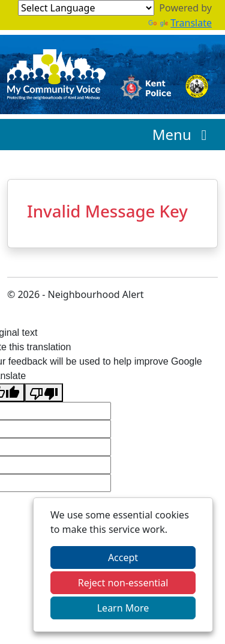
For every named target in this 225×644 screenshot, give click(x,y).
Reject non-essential (123, 583)
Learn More (123, 608)
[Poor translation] (44, 393)
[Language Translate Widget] (86, 8)
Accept (123, 557)
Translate (180, 23)
